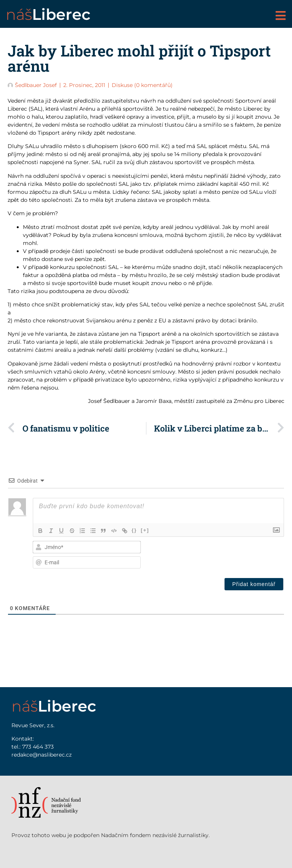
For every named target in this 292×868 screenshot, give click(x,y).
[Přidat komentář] (254, 584)
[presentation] (235, 555)
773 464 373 (38, 747)
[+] (146, 530)
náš (48, 14)
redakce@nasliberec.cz (42, 755)
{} (136, 530)
